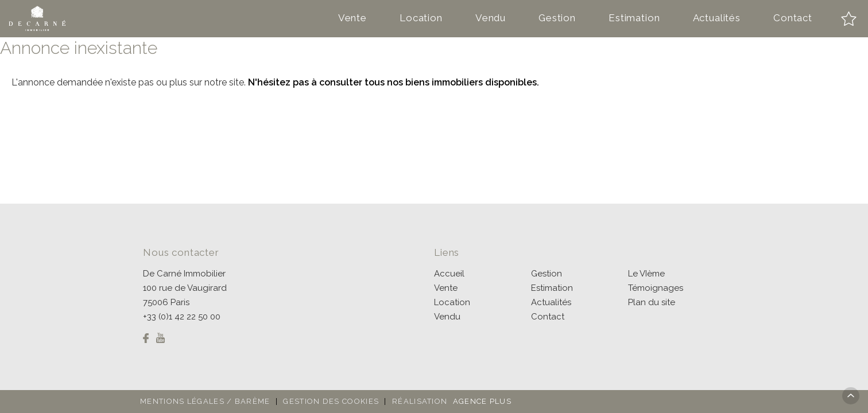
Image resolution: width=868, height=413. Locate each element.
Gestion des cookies (331, 401)
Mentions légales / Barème (205, 401)
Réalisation (453, 401)
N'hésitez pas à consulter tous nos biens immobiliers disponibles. (394, 82)
